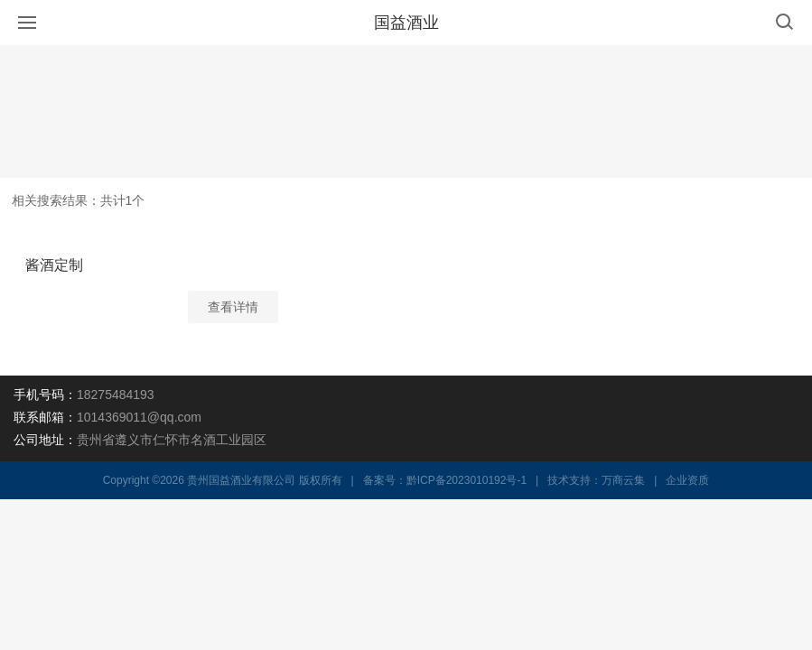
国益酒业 (406, 23)
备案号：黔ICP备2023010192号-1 (445, 480)
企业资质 (687, 480)
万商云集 (623, 480)
